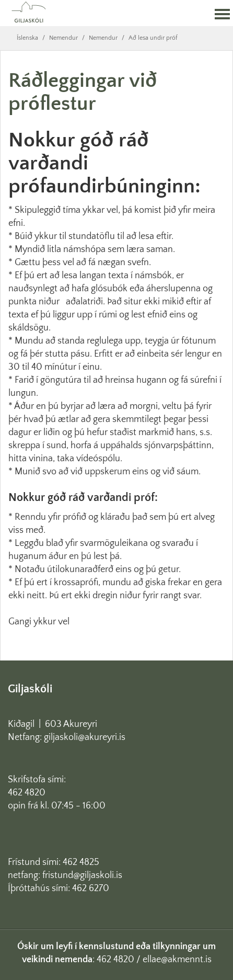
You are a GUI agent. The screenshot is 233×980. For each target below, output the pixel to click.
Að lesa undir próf (153, 38)
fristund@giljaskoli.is (82, 875)
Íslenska (27, 38)
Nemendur (63, 38)
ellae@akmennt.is (177, 960)
